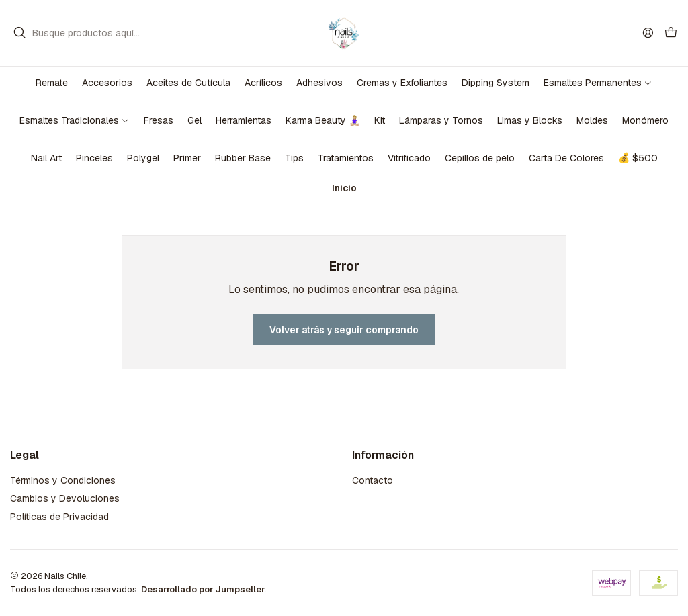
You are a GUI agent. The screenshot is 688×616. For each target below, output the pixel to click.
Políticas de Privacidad (59, 517)
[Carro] (671, 33)
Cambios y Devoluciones (65, 498)
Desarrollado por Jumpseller (203, 589)
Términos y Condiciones (63, 480)
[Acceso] (648, 33)
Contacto (373, 480)
